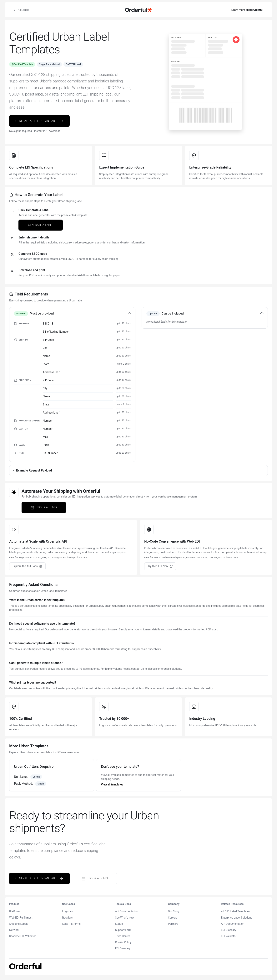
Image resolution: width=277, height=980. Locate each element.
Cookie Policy (123, 942)
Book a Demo (44, 507)
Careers (173, 918)
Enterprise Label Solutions (237, 918)
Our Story (174, 911)
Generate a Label (40, 225)
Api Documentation (126, 911)
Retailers (67, 918)
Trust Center (122, 936)
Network (14, 930)
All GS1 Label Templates (236, 911)
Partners (173, 924)
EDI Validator (229, 936)
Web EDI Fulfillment (21, 918)
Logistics (68, 911)
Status (119, 924)
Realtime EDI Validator (23, 936)
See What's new (124, 918)
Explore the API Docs (27, 566)
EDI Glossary (123, 948)
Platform (14, 911)
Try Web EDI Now (160, 566)
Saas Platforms (71, 924)
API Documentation (233, 924)
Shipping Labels (19, 924)
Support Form (123, 930)
